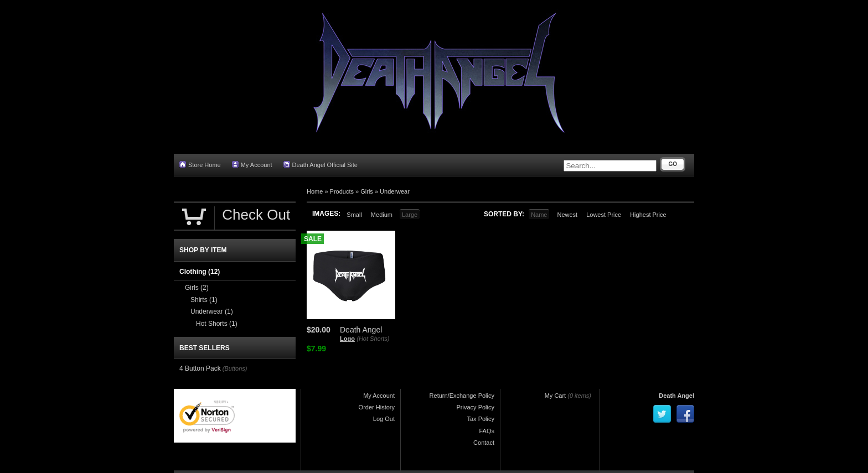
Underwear (395, 191)
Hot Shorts (217, 324)
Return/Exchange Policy (462, 396)
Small (354, 215)
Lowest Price (604, 215)
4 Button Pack (200, 368)
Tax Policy (480, 419)
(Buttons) (235, 368)
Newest (567, 215)
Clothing (200, 272)
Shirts (204, 300)
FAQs (487, 431)
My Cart (556, 396)
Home (315, 191)
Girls (367, 191)
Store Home (200, 165)
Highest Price (648, 215)
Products (342, 191)
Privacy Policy (476, 407)
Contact (484, 443)
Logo (347, 339)
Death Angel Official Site (321, 165)
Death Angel (676, 396)
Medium (382, 215)
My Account (252, 165)
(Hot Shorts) (373, 339)
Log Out (384, 419)
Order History (377, 407)
